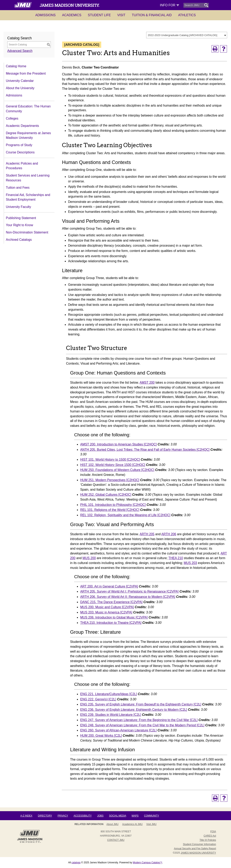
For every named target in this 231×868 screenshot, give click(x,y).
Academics (72, 15)
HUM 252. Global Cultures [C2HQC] (106, 495)
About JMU (112, 824)
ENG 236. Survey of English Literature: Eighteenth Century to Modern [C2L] (134, 710)
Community (152, 816)
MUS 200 (89, 558)
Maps (135, 816)
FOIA (213, 832)
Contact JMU (116, 840)
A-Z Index (26, 816)
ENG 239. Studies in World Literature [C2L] (111, 715)
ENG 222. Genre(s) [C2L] (98, 699)
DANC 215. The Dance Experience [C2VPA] (111, 602)
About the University (20, 88)
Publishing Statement (21, 218)
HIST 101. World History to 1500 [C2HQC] (110, 460)
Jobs (100, 816)
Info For (170, 5)
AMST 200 (147, 383)
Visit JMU (151, 824)
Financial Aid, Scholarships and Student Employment (28, 197)
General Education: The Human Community (28, 109)
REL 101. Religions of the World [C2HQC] (110, 510)
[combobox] (187, 35)
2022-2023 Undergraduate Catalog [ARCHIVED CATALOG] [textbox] (183, 35)
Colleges (12, 118)
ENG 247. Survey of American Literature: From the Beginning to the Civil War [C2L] (139, 720)
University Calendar (20, 81)
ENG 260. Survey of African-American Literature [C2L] (118, 730)
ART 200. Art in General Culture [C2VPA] (109, 586)
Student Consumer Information (200, 844)
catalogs (76, 863)
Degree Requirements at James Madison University (28, 135)
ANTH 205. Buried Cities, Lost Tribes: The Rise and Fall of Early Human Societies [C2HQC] (145, 450)
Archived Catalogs (19, 240)
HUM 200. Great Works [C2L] (101, 736)
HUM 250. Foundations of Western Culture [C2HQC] (117, 470)
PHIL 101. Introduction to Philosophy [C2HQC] (113, 505)
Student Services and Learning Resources (28, 178)
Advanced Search (20, 51)
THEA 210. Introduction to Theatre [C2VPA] (111, 623)
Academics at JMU (133, 824)
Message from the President (26, 73)
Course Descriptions (20, 152)
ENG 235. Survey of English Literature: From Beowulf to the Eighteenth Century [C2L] (141, 704)
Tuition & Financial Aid (152, 15)
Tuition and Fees (18, 188)
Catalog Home (16, 66)
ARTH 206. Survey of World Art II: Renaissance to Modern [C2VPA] (128, 597)
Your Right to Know (19, 225)
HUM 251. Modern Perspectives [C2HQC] (110, 480)
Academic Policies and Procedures (22, 166)
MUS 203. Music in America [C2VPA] (106, 612)
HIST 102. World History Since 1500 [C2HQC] (113, 465)
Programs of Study (19, 145)
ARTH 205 (147, 534)
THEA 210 (176, 558)
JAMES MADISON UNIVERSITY (198, 853)
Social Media (118, 816)
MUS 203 (190, 563)
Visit (121, 15)
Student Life (99, 15)
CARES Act (210, 836)
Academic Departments (22, 126)
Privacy (63, 816)
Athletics (187, 15)
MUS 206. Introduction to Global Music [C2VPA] (114, 617)
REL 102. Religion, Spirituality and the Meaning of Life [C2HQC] (125, 515)
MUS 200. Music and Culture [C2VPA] (107, 607)
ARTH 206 (169, 534)
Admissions (45, 15)
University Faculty (18, 207)
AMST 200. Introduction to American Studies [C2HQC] (118, 444)
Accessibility (82, 816)
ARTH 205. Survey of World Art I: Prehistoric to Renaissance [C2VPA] (129, 591)
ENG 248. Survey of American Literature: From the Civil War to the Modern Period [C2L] (142, 725)
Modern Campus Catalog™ (147, 863)
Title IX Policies (208, 840)
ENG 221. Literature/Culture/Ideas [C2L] (109, 694)
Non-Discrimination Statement (27, 232)
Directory (45, 816)
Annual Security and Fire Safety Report (195, 849)
